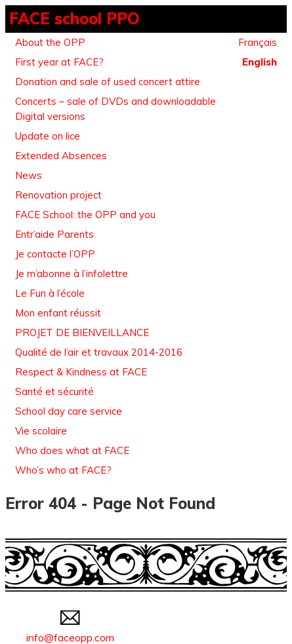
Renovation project (58, 195)
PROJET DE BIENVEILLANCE (82, 332)
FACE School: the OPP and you (85, 215)
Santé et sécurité (54, 391)
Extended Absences (61, 156)
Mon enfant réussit (58, 313)
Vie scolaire (41, 431)
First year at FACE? (59, 62)
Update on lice (48, 136)
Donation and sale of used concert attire (108, 82)
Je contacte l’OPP (55, 254)
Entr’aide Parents (54, 234)
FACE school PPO (74, 18)
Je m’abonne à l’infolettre (72, 274)
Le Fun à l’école (50, 293)
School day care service (69, 411)
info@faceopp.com (70, 631)
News (29, 175)
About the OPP (50, 42)
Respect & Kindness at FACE (81, 372)
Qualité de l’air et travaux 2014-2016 (99, 352)
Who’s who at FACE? (63, 470)
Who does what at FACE (72, 450)
